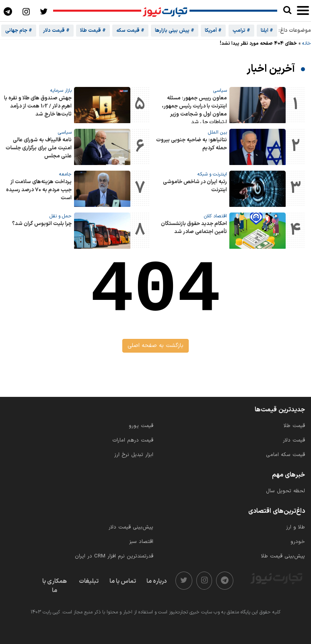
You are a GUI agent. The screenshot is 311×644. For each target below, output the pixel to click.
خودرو (298, 542)
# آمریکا (213, 31)
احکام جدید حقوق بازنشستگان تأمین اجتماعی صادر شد (194, 228)
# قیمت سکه (130, 31)
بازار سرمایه (61, 91)
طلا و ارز (296, 527)
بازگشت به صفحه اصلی (155, 346)
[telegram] (225, 581)
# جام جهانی (19, 31)
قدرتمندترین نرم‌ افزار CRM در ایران (114, 556)
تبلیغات (89, 581)
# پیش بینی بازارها (175, 31)
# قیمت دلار (56, 31)
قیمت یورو (141, 426)
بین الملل (217, 132)
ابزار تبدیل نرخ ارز (134, 455)
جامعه (65, 174)
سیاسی (220, 91)
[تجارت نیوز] (165, 11)
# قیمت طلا (93, 31)
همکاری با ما (55, 586)
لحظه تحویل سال (285, 491)
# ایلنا (267, 31)
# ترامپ (241, 31)
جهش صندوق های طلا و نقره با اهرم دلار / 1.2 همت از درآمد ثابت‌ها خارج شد (38, 106)
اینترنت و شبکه (212, 174)
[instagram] (204, 581)
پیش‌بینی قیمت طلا (283, 556)
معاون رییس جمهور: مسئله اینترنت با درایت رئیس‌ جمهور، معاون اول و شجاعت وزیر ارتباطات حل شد (194, 110)
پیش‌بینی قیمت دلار (131, 527)
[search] (287, 11)
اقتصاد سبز (141, 542)
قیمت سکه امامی (285, 455)
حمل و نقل (61, 216)
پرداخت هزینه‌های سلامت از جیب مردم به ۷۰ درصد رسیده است (39, 190)
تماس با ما (123, 581)
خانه (307, 43)
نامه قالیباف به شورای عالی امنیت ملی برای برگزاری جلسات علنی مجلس (39, 148)
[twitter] (184, 581)
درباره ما (157, 581)
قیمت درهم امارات (133, 440)
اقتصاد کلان (215, 216)
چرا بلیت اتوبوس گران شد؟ (42, 224)
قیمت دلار (294, 440)
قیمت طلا (294, 426)
